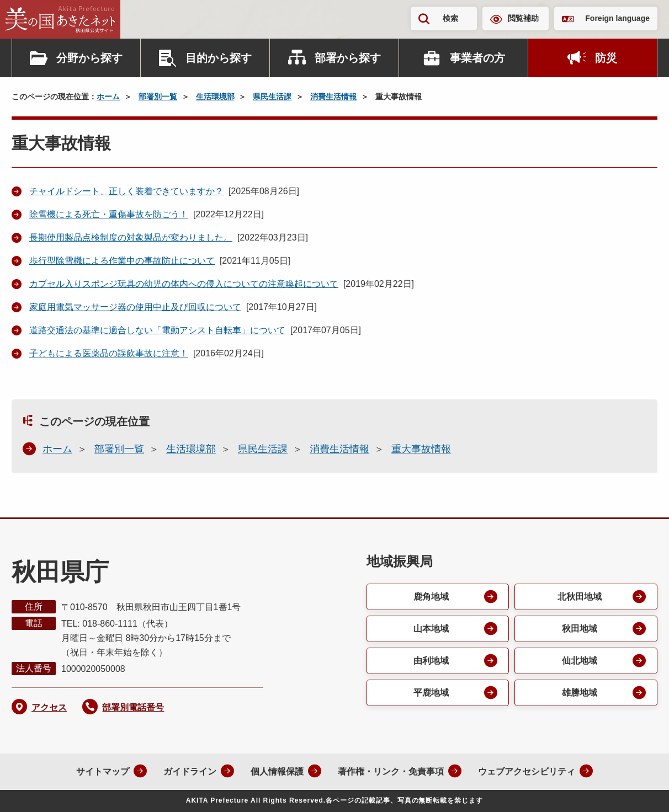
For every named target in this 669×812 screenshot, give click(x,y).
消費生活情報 (333, 97)
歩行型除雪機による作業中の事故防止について (122, 261)
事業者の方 (477, 58)
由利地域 (431, 661)
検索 (450, 18)
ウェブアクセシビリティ (527, 771)
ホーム (108, 97)
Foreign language (617, 18)
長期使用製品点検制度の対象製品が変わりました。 (131, 237)
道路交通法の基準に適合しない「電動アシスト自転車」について (157, 330)
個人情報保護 (277, 771)
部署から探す (348, 58)
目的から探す (219, 58)
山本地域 (431, 629)
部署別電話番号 (133, 707)
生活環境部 (215, 97)
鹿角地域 (431, 597)
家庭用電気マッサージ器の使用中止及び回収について (135, 307)
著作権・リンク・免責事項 (391, 771)
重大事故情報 (421, 449)
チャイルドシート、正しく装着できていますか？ (126, 191)
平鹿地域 (431, 693)
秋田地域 (580, 629)
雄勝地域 (580, 693)
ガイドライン (190, 771)
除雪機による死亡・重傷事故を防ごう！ (109, 214)
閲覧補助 (523, 18)
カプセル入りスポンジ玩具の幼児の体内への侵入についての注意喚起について (184, 284)
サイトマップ (103, 771)
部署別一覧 (158, 97)
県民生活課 (272, 97)
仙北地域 (580, 661)
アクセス (49, 707)
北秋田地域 (580, 597)
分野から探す (89, 58)
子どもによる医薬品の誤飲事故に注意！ (109, 353)
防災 (606, 58)
